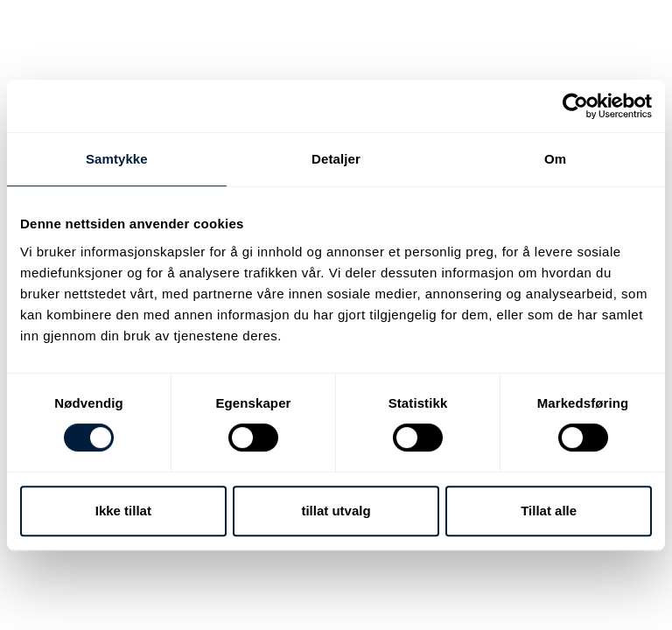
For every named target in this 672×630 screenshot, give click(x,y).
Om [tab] (555, 159)
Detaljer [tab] (336, 159)
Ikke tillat (123, 511)
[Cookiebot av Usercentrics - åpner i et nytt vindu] (575, 106)
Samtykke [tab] (117, 159)
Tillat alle (549, 511)
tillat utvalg (336, 511)
